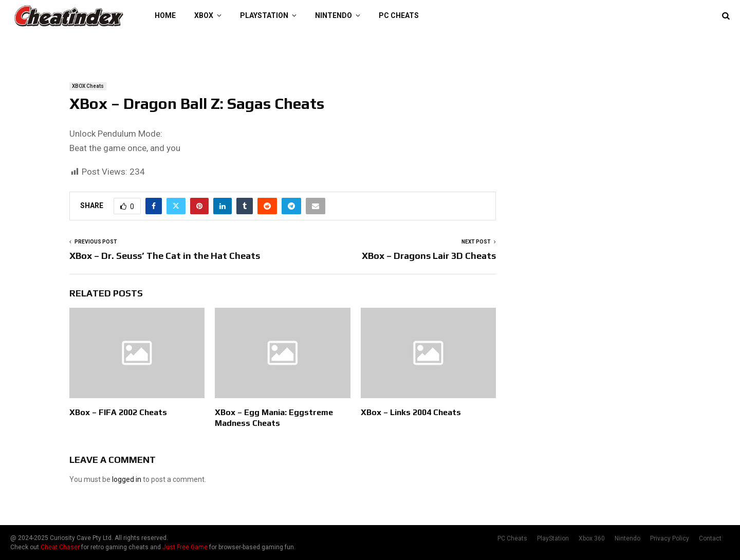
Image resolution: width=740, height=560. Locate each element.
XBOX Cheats (88, 86)
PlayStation (264, 15)
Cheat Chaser (60, 547)
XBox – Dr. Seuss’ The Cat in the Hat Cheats (165, 256)
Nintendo (334, 15)
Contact (710, 538)
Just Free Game (185, 547)
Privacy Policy (670, 538)
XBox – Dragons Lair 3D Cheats (429, 256)
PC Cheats (399, 15)
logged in (127, 479)
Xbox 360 (592, 538)
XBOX (204, 15)
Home (165, 15)
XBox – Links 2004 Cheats (411, 412)
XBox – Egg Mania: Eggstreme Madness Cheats (274, 418)
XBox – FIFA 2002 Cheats (118, 412)
